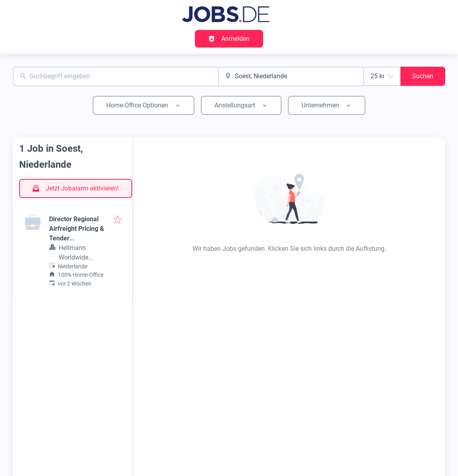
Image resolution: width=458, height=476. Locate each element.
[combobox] (116, 76)
